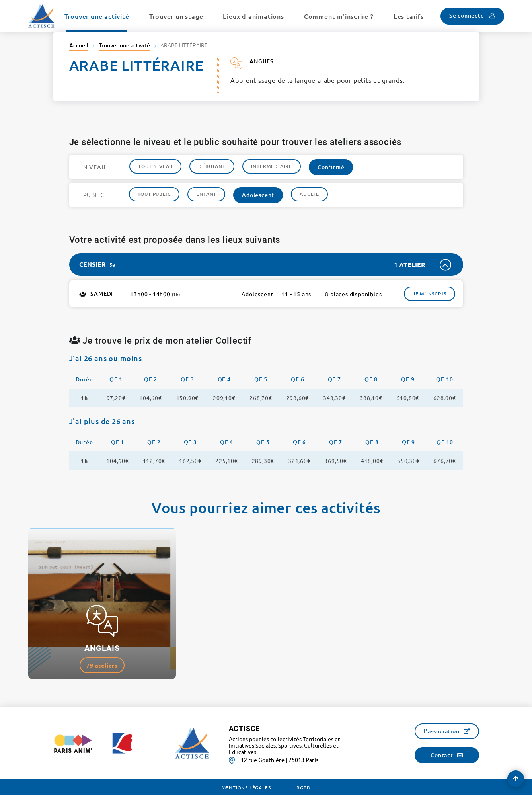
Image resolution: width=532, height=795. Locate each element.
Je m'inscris (430, 294)
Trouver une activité (124, 45)
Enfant (206, 194)
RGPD (303, 787)
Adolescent (258, 195)
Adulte (309, 194)
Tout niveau (155, 166)
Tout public (154, 194)
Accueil (79, 45)
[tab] (266, 265)
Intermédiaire (272, 166)
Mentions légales (246, 787)
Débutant (212, 166)
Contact (442, 755)
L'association (441, 731)
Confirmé (331, 167)
